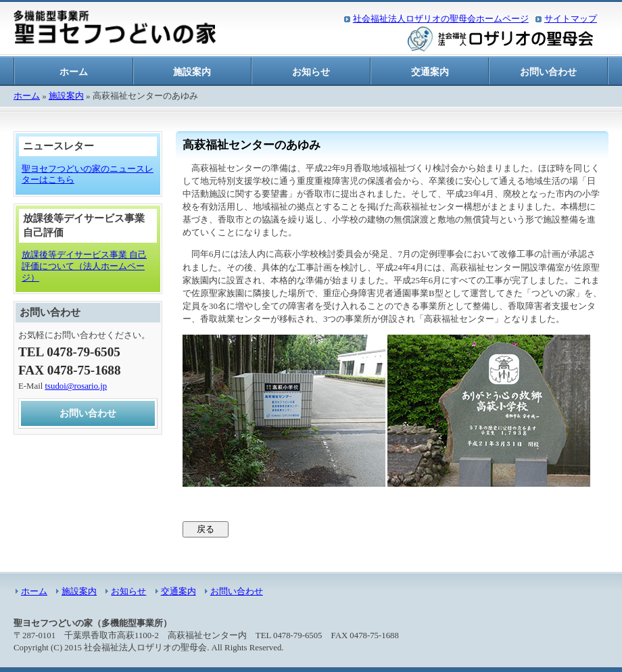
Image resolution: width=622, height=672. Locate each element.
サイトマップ (571, 19)
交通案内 (430, 72)
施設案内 (192, 72)
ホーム (74, 72)
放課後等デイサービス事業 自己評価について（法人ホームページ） (84, 266)
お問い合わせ (548, 72)
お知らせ (311, 72)
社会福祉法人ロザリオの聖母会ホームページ (441, 19)
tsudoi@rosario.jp (76, 386)
